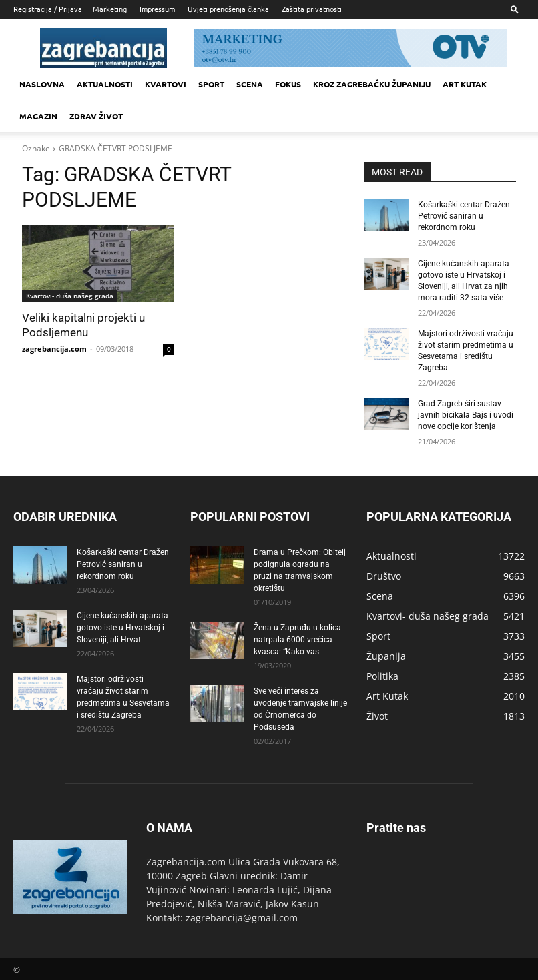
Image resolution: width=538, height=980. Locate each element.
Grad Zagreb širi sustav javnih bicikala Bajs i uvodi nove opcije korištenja (466, 414)
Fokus (288, 84)
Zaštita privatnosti (312, 9)
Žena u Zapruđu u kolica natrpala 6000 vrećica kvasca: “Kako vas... (297, 638)
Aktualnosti (105, 84)
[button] (515, 9)
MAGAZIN (38, 116)
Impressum (157, 9)
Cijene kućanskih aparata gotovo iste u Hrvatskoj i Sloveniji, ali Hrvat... (122, 626)
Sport (211, 84)
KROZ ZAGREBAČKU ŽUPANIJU (372, 84)
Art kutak (465, 84)
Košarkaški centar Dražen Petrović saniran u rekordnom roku (464, 216)
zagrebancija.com (54, 349)
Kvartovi (166, 84)
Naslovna (42, 84)
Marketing (110, 9)
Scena (250, 84)
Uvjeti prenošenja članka (228, 9)
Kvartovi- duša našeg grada (70, 296)
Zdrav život (96, 116)
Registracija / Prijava (48, 9)
